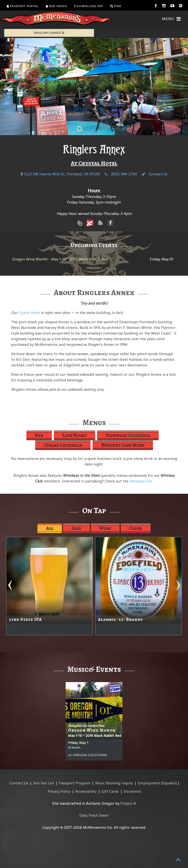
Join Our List (44, 783)
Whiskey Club (141, 481)
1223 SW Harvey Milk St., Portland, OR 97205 (60, 174)
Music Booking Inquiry (114, 783)
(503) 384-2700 (121, 174)
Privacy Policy (59, 791)
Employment (149, 783)
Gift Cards (110, 791)
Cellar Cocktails (63, 445)
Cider (136, 528)
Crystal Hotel (29, 313)
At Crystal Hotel (94, 163)
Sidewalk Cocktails (128, 435)
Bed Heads (56, 6)
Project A (128, 803)
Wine (105, 528)
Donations (133, 791)
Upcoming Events (94, 245)
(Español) (169, 783)
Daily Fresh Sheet (94, 815)
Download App (89, 6)
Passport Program (75, 783)
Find (116, 6)
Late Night (75, 435)
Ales (76, 528)
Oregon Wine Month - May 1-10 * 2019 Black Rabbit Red (60, 259)
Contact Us (155, 174)
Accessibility (86, 791)
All (50, 528)
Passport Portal (23, 6)
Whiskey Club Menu (123, 445)
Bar (39, 435)
